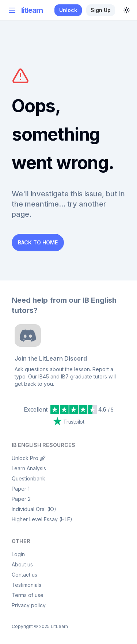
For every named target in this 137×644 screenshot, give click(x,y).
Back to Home (38, 242)
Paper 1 (21, 489)
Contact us (24, 575)
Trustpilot (69, 421)
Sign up (101, 10)
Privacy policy (29, 605)
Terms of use (28, 595)
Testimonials (26, 585)
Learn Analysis (29, 468)
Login (18, 554)
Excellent (36, 409)
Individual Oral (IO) (34, 509)
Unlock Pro (29, 458)
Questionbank (28, 478)
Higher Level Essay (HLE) (42, 519)
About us (22, 564)
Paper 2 (21, 499)
